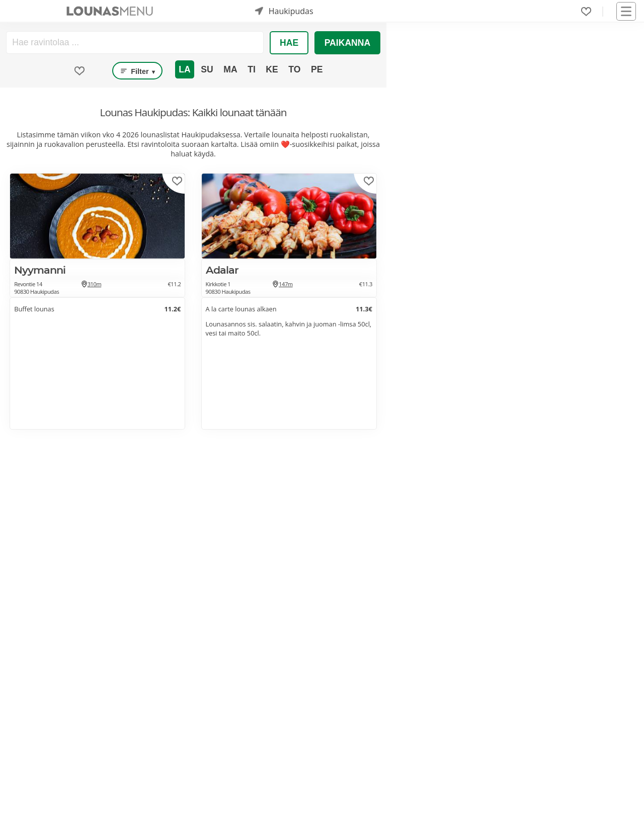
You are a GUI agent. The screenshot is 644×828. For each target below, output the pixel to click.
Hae (289, 43)
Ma (230, 69)
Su (207, 69)
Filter (137, 71)
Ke (272, 69)
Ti (252, 69)
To (294, 69)
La (184, 69)
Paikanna (348, 43)
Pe (317, 69)
